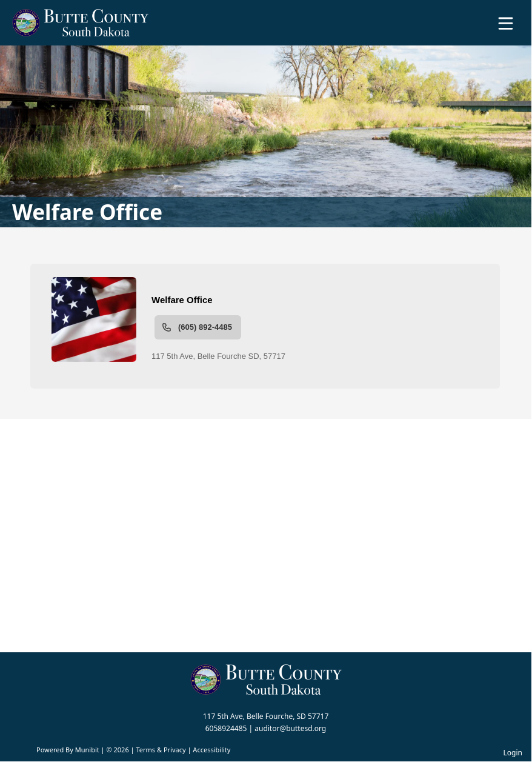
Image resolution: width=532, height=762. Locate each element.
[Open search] (485, 27)
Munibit (87, 750)
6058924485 (226, 728)
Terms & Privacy (161, 750)
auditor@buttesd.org (290, 728)
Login (513, 753)
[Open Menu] (506, 23)
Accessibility (211, 750)
